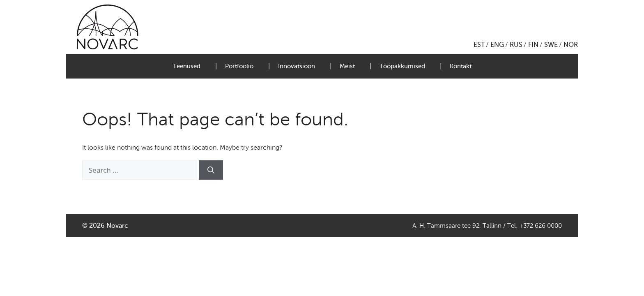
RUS (516, 45)
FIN (533, 45)
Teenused (187, 66)
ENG (497, 45)
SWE (551, 45)
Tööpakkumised (402, 66)
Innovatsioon (297, 66)
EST (479, 45)
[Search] (211, 170)
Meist (347, 66)
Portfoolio (239, 66)
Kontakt (461, 66)
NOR (571, 45)
